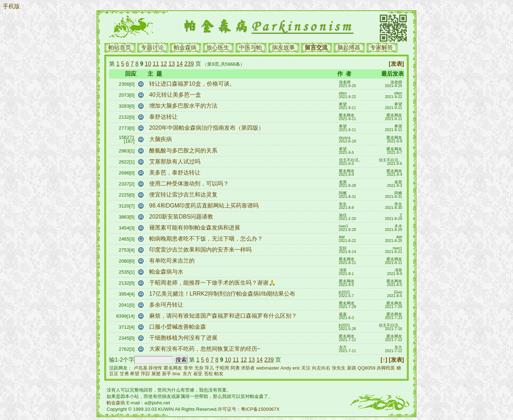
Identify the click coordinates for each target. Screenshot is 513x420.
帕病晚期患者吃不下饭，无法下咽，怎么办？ (207, 239)
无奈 (199, 368)
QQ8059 (366, 368)
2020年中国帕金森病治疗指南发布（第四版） (207, 128)
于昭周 (222, 368)
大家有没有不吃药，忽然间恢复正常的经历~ (206, 349)
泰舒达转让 (164, 117)
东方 (187, 374)
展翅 (156, 374)
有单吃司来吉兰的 (173, 261)
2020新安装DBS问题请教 (182, 217)
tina (176, 374)
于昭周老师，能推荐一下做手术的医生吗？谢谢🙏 (213, 283)
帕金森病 (185, 47)
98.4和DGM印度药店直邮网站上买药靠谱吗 (205, 206)
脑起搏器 (349, 47)
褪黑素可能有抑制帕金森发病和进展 (195, 228)
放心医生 (218, 47)
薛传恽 (155, 368)
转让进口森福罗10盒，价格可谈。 (193, 84)
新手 (167, 374)
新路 (352, 368)
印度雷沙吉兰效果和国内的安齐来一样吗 (201, 250)
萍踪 (145, 374)
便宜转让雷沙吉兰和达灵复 (184, 195)
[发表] (396, 64)
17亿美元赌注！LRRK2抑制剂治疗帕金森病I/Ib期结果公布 (223, 294)
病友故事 (283, 47)
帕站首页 (120, 47)
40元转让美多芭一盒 (176, 95)
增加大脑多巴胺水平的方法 (184, 106)
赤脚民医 (386, 368)
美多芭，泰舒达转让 (175, 173)
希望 (135, 374)
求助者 (248, 368)
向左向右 (321, 368)
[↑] (384, 360)
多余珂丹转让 (167, 305)
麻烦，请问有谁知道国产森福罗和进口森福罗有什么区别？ (224, 316)
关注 (306, 368)
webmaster (268, 368)
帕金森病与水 (167, 272)
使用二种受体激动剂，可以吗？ (190, 184)
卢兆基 (141, 368)
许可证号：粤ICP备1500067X (249, 409)
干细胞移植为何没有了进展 (184, 338)
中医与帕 (250, 47)
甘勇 (124, 374)
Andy (286, 368)
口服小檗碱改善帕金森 (178, 327)
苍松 (209, 374)
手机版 (11, 6)
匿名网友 (173, 368)
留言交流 (316, 47)
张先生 (339, 368)
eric (296, 368)
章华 (188, 368)
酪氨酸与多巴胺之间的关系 (184, 150)
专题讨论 (152, 47)
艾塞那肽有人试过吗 (175, 161)
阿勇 (235, 368)
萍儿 (209, 368)
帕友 (219, 374)
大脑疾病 (161, 139)
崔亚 (198, 374)
